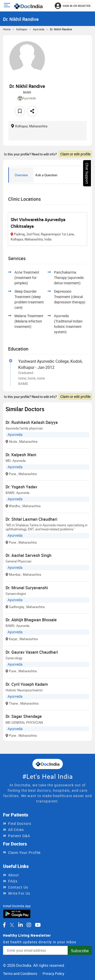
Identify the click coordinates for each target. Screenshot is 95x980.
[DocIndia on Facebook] (4, 925)
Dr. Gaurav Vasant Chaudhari (32, 652)
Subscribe (80, 951)
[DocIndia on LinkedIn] (21, 925)
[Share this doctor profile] (32, 111)
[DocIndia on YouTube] (38, 925)
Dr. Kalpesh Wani (21, 455)
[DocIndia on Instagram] (29, 925)
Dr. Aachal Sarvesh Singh (29, 555)
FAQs (13, 881)
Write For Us (19, 893)
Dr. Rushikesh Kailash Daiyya (32, 422)
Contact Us (18, 887)
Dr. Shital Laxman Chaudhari (31, 519)
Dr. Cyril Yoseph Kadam (27, 684)
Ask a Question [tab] (46, 175)
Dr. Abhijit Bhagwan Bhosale (31, 620)
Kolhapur (22, 29)
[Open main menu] (8, 6)
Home (7, 29)
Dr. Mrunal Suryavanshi (27, 588)
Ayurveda (39, 29)
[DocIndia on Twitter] (12, 925)
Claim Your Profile (24, 853)
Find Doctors (20, 823)
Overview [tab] (21, 175)
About (14, 875)
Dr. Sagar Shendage (24, 716)
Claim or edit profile (75, 154)
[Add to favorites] (20, 111)
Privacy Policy (53, 974)
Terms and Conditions (20, 974)
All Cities (16, 830)
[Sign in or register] (73, 6)
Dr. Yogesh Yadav (21, 487)
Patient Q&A (19, 836)
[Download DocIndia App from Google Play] (17, 914)
